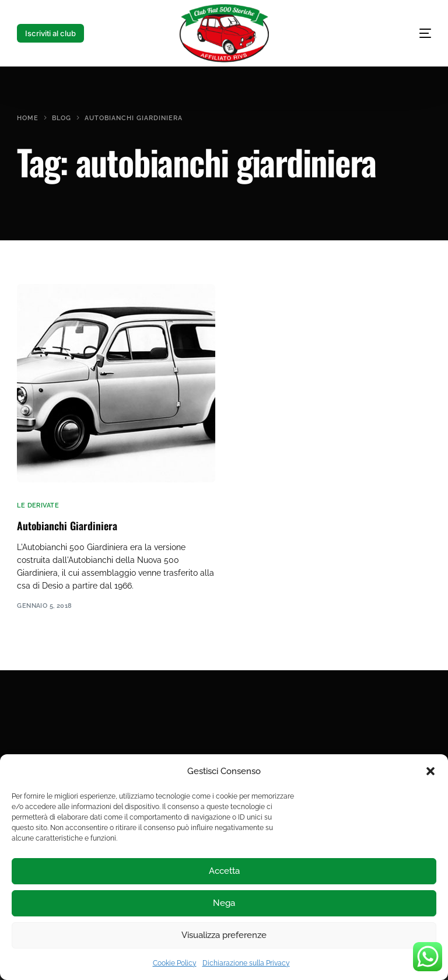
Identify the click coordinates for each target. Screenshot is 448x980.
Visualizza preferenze (224, 935)
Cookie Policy (175, 963)
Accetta (224, 871)
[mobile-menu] (402, 33)
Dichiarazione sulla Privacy (246, 963)
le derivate (38, 505)
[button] (430, 771)
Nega (224, 903)
